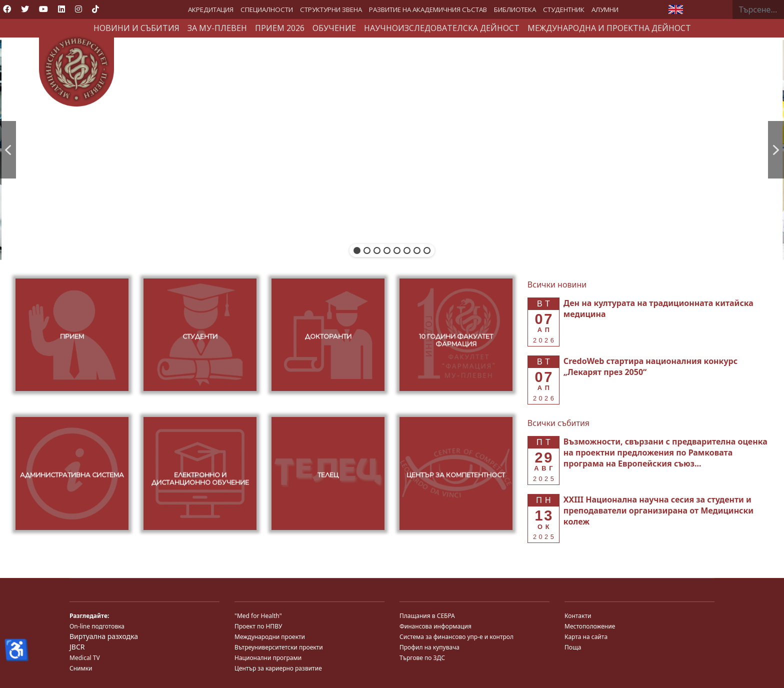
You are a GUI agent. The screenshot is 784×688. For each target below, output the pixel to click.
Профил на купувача (429, 647)
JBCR (77, 647)
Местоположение (590, 626)
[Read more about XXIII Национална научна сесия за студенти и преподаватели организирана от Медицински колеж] (658, 510)
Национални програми (268, 658)
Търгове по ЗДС (422, 658)
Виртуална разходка (104, 636)
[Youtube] (43, 9)
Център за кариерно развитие (278, 668)
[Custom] (95, 9)
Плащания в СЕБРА (427, 616)
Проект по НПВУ (258, 626)
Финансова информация (435, 626)
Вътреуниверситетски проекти (279, 647)
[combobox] (758, 9)
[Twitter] (25, 9)
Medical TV (85, 658)
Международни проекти (270, 637)
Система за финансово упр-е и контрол (456, 637)
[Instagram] (78, 9)
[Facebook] (7, 9)
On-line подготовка (97, 626)
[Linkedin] (61, 9)
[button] (8, 150)
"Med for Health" (258, 616)
